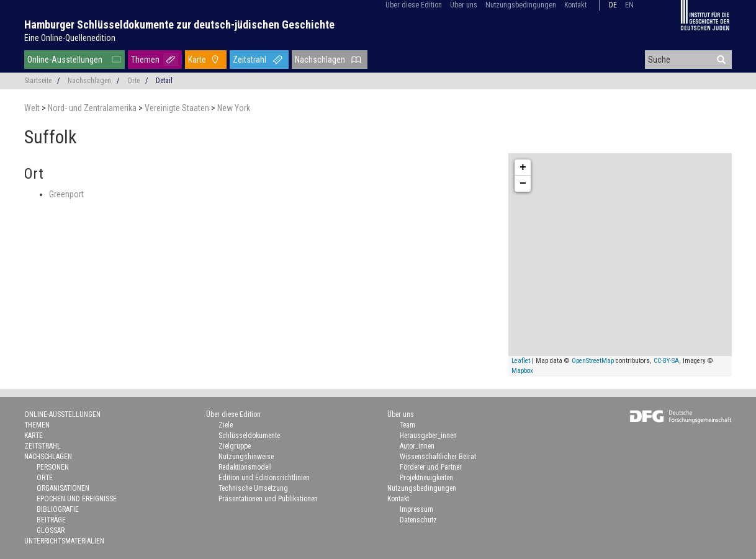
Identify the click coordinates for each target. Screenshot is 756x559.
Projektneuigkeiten (426, 478)
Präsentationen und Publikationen (268, 499)
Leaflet (521, 361)
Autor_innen (417, 446)
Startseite (38, 81)
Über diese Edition (414, 5)
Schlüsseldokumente (249, 436)
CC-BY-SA (666, 361)
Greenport (66, 194)
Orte (133, 81)
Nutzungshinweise (246, 457)
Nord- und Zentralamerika (93, 108)
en (629, 5)
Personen (53, 467)
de (613, 5)
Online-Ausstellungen (65, 60)
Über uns (464, 5)
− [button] (523, 184)
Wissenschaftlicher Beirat (438, 457)
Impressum (416, 509)
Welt (33, 108)
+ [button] (523, 168)
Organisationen (63, 488)
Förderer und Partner (431, 467)
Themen (145, 60)
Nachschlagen (320, 60)
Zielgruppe (235, 446)
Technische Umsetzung (253, 488)
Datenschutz (418, 520)
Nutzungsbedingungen (521, 5)
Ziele (226, 425)
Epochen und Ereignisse (77, 499)
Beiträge (51, 520)
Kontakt (575, 5)
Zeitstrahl (250, 60)
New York (234, 108)
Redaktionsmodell (245, 467)
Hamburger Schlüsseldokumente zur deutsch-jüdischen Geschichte (179, 25)
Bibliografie (58, 509)
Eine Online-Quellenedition (70, 38)
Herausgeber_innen (428, 436)
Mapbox (522, 371)
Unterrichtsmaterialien (64, 541)
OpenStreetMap (593, 361)
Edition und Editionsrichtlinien (264, 478)
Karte (197, 60)
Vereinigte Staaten (178, 108)
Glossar (51, 530)
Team (407, 425)
